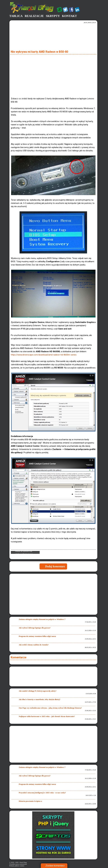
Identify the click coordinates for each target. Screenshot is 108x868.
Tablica (16, 16)
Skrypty (53, 16)
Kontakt (69, 16)
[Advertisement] (53, 75)
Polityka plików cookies (17, 866)
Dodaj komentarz (55, 566)
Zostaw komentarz (55, 866)
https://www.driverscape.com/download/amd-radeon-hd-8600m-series (44, 355)
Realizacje (34, 16)
